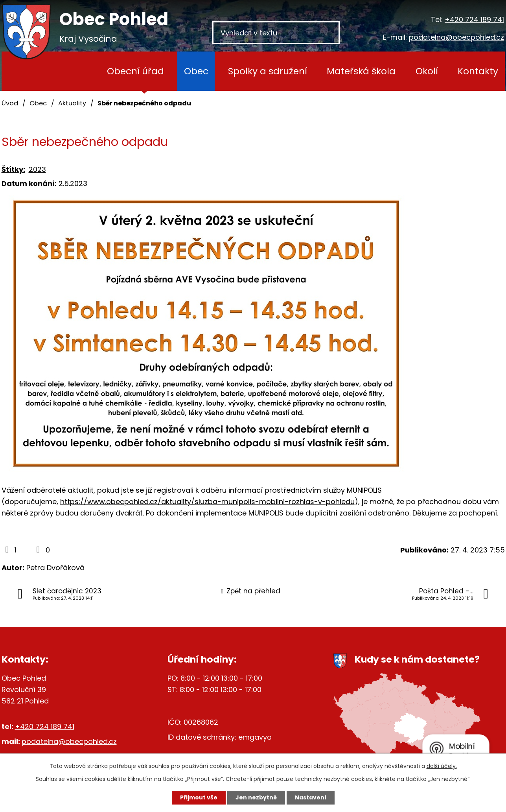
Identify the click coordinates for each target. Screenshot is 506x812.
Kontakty (478, 71)
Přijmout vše (199, 797)
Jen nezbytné (256, 797)
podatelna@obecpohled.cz (456, 37)
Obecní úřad (135, 71)
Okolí (427, 71)
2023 (37, 169)
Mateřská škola (361, 71)
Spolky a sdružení (268, 71)
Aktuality (72, 103)
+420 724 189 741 (474, 19)
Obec (196, 71)
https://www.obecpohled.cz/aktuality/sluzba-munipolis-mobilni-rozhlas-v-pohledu (207, 502)
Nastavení (311, 797)
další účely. (442, 766)
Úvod (76, 71)
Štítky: (13, 169)
